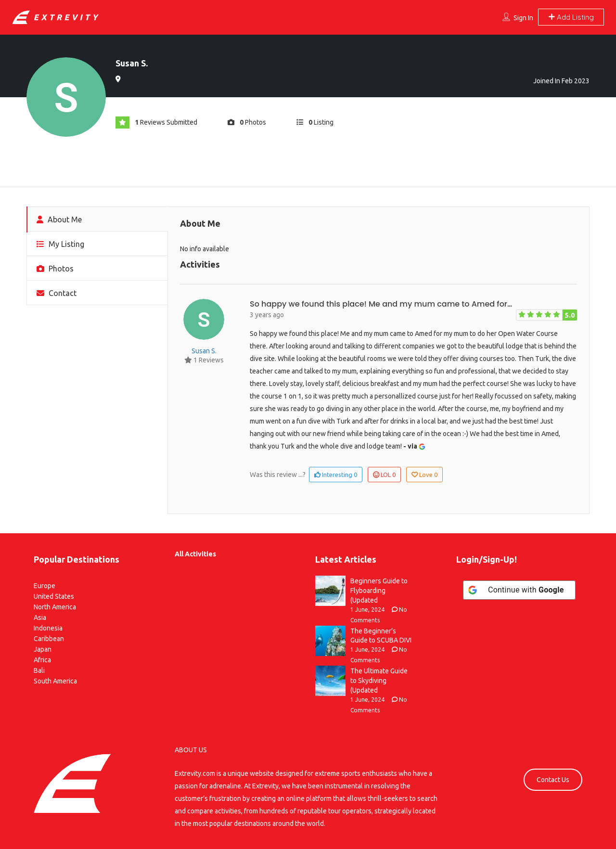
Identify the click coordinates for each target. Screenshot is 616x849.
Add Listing (571, 17)
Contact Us (553, 780)
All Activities (195, 554)
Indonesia (48, 628)
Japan (43, 649)
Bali (39, 670)
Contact (57, 293)
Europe (45, 586)
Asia (40, 617)
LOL (384, 475)
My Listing (60, 244)
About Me (59, 219)
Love (424, 475)
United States (54, 596)
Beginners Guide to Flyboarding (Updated (379, 591)
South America (55, 681)
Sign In (523, 18)
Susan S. (204, 351)
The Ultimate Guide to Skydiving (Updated (379, 681)
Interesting (336, 475)
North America (55, 607)
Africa (42, 660)
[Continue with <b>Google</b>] (519, 590)
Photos (55, 269)
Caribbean (49, 639)
